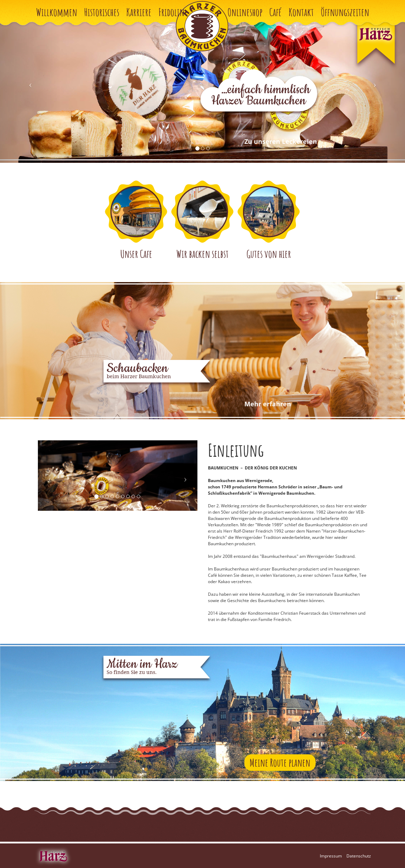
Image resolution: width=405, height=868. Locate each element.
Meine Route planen (280, 763)
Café (275, 12)
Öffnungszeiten (345, 12)
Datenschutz (359, 856)
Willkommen (57, 12)
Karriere (139, 12)
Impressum (331, 856)
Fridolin (171, 12)
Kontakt (301, 12)
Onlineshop (245, 12)
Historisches (102, 12)
